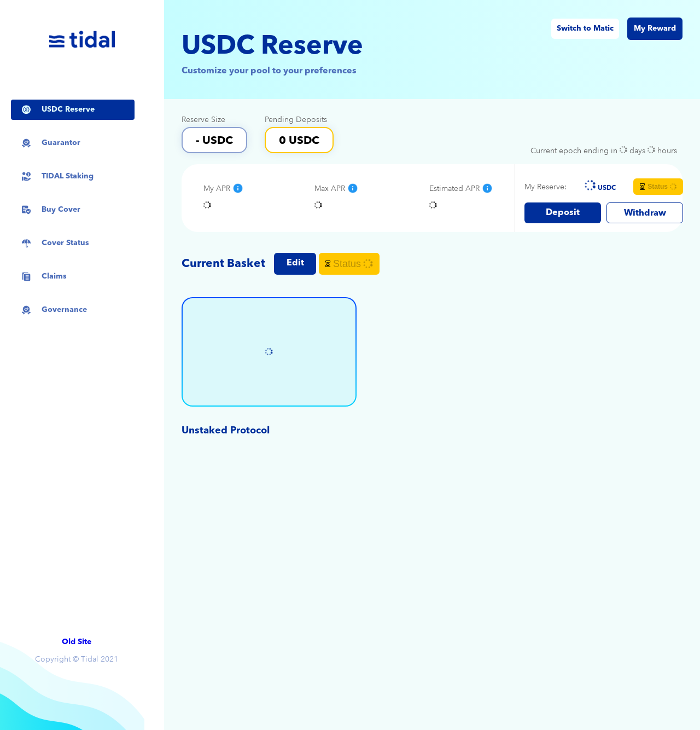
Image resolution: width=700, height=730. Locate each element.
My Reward (655, 28)
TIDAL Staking (68, 176)
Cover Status (65, 243)
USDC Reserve (68, 109)
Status (659, 187)
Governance (64, 310)
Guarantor (61, 143)
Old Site (77, 642)
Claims (54, 276)
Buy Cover (61, 210)
